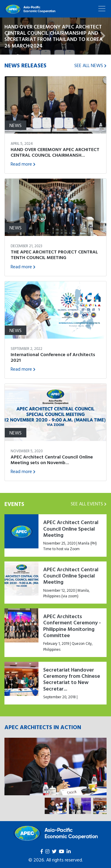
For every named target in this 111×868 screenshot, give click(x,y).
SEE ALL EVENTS (89, 504)
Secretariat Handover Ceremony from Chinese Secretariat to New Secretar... (72, 679)
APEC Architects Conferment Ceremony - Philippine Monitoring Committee (72, 626)
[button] (8, 36)
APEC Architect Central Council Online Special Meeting (71, 529)
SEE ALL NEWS (90, 65)
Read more (23, 164)
